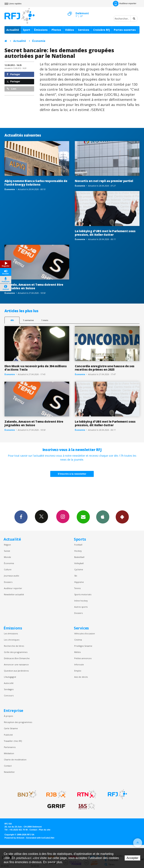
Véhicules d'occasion (85, 633)
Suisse (7, 551)
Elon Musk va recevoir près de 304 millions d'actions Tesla (36, 368)
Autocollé (9, 683)
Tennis (77, 588)
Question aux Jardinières (16, 671)
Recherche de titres (14, 646)
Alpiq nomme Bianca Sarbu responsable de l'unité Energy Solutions (36, 183)
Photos (56, 30)
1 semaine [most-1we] (28, 320)
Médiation (9, 753)
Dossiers (8, 582)
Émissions (41, 30)
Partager (13, 74)
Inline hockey (81, 601)
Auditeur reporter (13, 588)
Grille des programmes (16, 652)
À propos (8, 716)
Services (84, 30)
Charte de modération (15, 760)
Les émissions (11, 633)
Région (7, 545)
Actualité (13, 30)
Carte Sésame (11, 728)
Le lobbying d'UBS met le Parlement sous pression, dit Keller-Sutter (105, 233)
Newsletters (83, 517)
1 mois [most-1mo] (45, 320)
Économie (39, 41)
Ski (76, 576)
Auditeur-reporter (125, 4)
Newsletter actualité (14, 594)
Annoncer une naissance (16, 664)
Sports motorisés (83, 594)
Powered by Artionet (14, 838)
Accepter (132, 858)
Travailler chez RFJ (13, 741)
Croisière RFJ (102, 30)
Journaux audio (12, 576)
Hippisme (79, 582)
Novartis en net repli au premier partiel (104, 181)
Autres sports (81, 607)
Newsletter (9, 772)
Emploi (78, 671)
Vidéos (70, 30)
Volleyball (79, 563)
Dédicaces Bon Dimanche (17, 658)
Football (78, 545)
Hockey (78, 551)
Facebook (21, 517)
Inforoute (79, 664)
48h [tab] (12, 320)
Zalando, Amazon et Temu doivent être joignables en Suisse (34, 286)
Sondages (9, 689)
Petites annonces (83, 658)
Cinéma (78, 640)
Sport (27, 30)
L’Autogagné (10, 677)
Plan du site (45, 830)
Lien (11, 89)
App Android (122, 517)
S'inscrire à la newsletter (72, 474)
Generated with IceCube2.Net (40, 838)
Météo (78, 652)
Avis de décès (81, 677)
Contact (8, 766)
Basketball (79, 557)
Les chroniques (12, 640)
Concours (9, 695)
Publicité (8, 735)
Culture (8, 569)
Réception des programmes (18, 722)
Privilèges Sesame (83, 646)
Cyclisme (79, 569)
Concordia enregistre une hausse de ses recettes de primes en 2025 (105, 368)
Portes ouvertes (125, 30)
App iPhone (103, 517)
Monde (7, 557)
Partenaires (10, 747)
